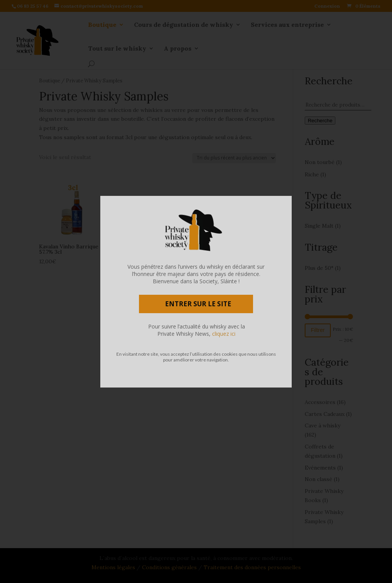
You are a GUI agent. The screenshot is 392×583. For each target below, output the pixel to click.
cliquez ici (224, 334)
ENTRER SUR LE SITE (198, 304)
